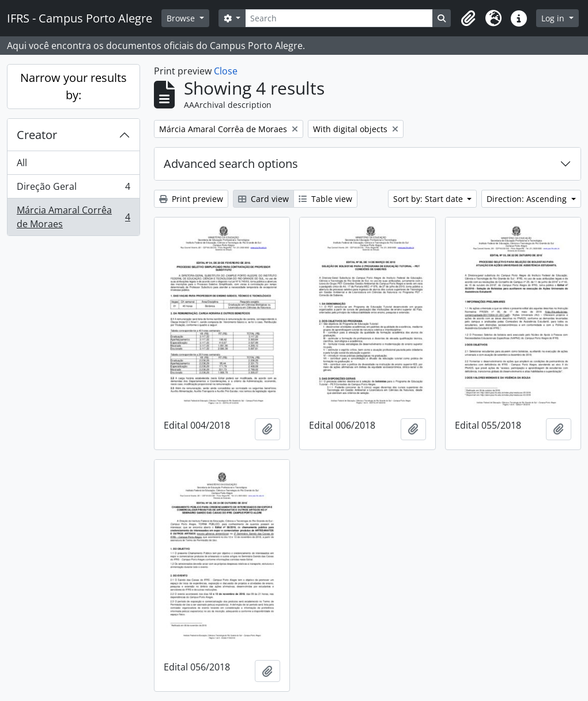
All (22, 163)
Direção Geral (73, 189)
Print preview (191, 199)
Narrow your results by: (73, 86)
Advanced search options (231, 164)
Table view (325, 199)
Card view (263, 199)
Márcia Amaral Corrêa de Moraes (73, 217)
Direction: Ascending (528, 199)
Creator (37, 135)
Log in (554, 18)
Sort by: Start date (429, 199)
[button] (468, 18)
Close (226, 71)
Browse (182, 18)
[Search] (339, 18)
